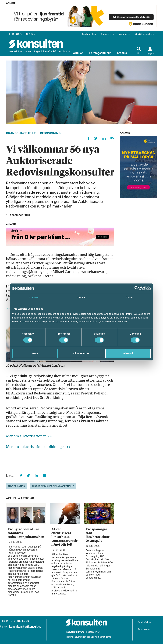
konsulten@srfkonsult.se (25, 627)
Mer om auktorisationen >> (29, 436)
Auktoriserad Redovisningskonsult (53, 486)
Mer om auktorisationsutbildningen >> (39, 447)
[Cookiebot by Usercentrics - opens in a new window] (137, 288)
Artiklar (78, 53)
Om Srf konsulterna (145, 34)
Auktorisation (16, 486)
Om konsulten (89, 34)
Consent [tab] (34, 297)
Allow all (128, 353)
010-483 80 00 (20, 621)
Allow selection (81, 353)
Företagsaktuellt (100, 53)
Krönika (122, 53)
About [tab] (129, 297)
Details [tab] (81, 297)
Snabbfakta (144, 622)
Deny (35, 353)
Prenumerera (108, 34)
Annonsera (125, 34)
